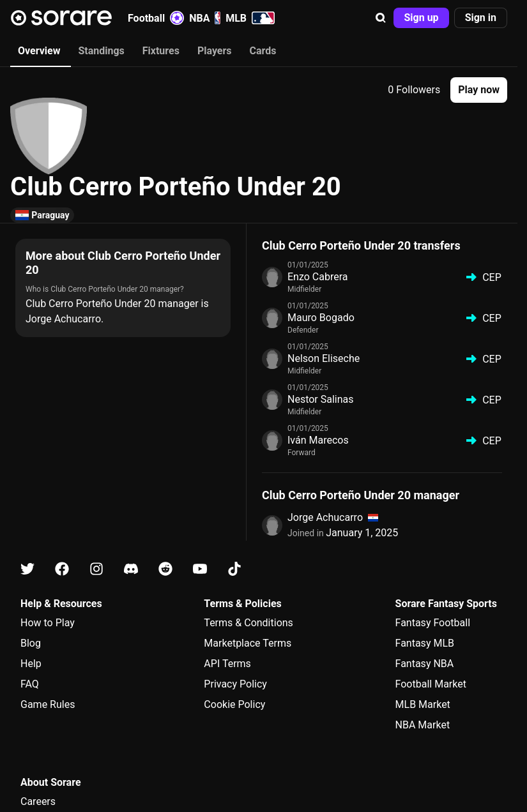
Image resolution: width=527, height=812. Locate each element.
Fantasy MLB (425, 643)
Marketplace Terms (248, 643)
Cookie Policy (234, 704)
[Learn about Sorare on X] (27, 569)
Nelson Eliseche (324, 358)
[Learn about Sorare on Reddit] (165, 569)
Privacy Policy (235, 684)
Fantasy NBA (425, 664)
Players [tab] (215, 51)
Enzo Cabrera (318, 277)
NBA (205, 18)
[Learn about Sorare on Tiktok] (234, 569)
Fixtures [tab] (161, 51)
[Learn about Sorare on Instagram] (96, 569)
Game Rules (48, 704)
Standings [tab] (101, 51)
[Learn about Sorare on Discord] (131, 569)
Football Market (431, 684)
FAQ (30, 684)
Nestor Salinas (321, 399)
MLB (250, 18)
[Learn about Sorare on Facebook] (62, 569)
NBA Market (423, 725)
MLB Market (423, 704)
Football (156, 18)
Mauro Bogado (321, 318)
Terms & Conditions (248, 623)
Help (31, 664)
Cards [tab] (263, 51)
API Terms (227, 664)
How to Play (48, 623)
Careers (38, 801)
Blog (31, 643)
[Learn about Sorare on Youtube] (200, 569)
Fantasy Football (433, 623)
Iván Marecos (318, 440)
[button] (381, 18)
